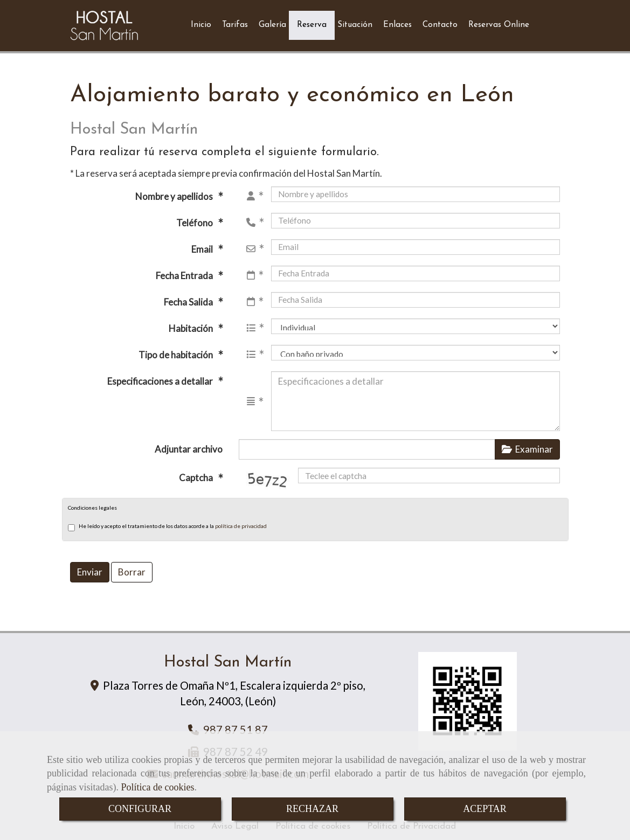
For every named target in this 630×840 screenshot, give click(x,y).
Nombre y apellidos (175, 192)
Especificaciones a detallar (161, 377)
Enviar (90, 568)
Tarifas (235, 23)
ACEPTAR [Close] (485, 809)
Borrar (132, 568)
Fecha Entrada (185, 271)
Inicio (201, 23)
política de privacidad (241, 522)
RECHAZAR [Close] (312, 809)
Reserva (312, 23)
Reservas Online (499, 23)
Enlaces (397, 23)
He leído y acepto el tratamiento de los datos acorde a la (167, 523)
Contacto (440, 23)
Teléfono (195, 218)
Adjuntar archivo (189, 445)
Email (203, 245)
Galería (272, 23)
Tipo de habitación (176, 350)
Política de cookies (157, 787)
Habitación (192, 324)
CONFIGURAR (140, 809)
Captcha (197, 473)
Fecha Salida (189, 298)
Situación (355, 23)
